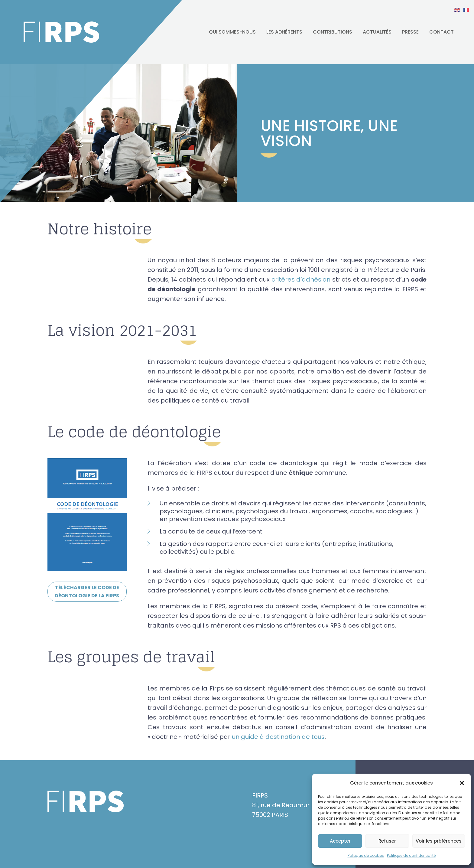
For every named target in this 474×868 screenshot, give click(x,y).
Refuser (387, 841)
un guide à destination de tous (278, 737)
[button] (462, 783)
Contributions (333, 32)
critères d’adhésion (301, 279)
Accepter (340, 841)
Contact (442, 32)
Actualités (377, 32)
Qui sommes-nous (232, 32)
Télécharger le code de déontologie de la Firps (87, 592)
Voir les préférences (439, 841)
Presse (410, 32)
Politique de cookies (366, 855)
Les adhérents (284, 32)
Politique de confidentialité (411, 855)
